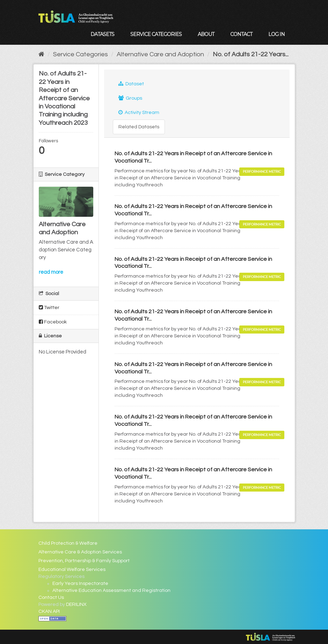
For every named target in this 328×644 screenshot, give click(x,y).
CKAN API (49, 611)
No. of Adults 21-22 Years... (251, 54)
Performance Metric (262, 171)
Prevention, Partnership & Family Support (84, 561)
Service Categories (156, 34)
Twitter (49, 307)
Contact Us (51, 598)
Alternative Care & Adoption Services (80, 552)
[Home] (41, 54)
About (206, 34)
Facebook (53, 322)
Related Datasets (139, 127)
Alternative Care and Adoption (160, 54)
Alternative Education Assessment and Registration (111, 591)
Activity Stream (139, 112)
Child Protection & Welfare (68, 543)
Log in (276, 34)
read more (51, 272)
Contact (241, 34)
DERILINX (76, 604)
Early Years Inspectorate (80, 584)
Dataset (131, 84)
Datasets (102, 34)
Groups (130, 98)
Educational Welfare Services (72, 570)
